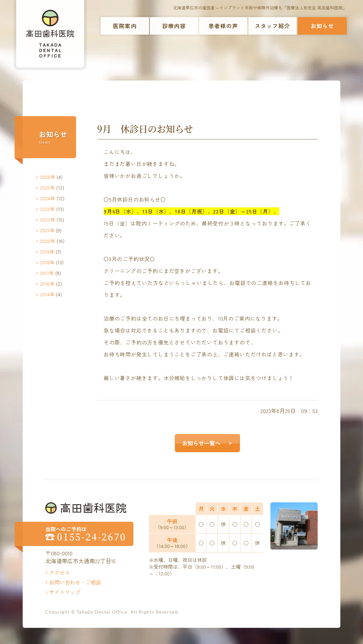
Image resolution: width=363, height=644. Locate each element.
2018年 (47, 262)
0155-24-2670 (92, 537)
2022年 (48, 219)
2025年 (47, 187)
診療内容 (174, 26)
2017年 (47, 273)
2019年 (47, 251)
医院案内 (125, 26)
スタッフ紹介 (272, 26)
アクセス (60, 573)
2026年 (48, 177)
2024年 (48, 198)
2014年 (47, 294)
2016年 (47, 284)
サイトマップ (65, 592)
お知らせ (322, 26)
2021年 (47, 230)
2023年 (47, 209)
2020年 (48, 241)
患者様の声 (223, 26)
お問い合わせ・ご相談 (75, 582)
